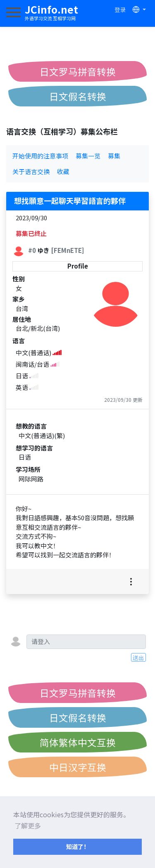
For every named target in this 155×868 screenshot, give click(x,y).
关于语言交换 (31, 171)
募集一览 (88, 156)
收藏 (63, 171)
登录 (120, 9)
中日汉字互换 (78, 767)
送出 (138, 658)
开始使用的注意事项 (40, 156)
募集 (114, 156)
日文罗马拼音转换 (78, 71)
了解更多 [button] (28, 826)
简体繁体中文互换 (78, 742)
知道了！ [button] (78, 846)
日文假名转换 (78, 96)
